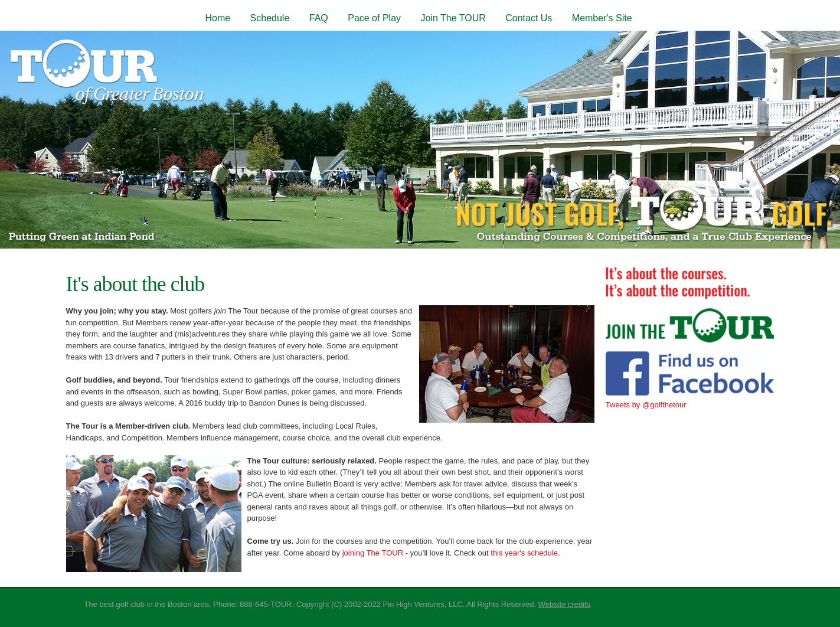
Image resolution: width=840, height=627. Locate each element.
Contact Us (529, 18)
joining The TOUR (374, 553)
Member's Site (602, 18)
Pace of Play (374, 18)
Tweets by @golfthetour (646, 405)
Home (218, 18)
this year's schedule (524, 553)
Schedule (270, 18)
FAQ (319, 18)
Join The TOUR (453, 18)
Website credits (565, 604)
